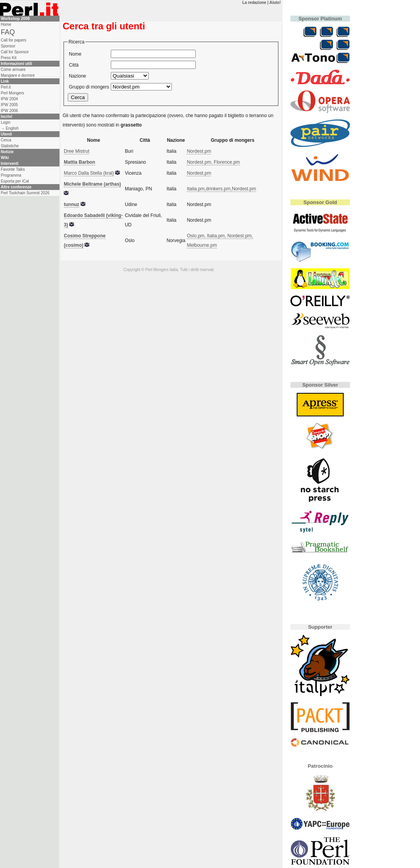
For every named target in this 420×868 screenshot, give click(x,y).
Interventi (10, 164)
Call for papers (14, 40)
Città (74, 65)
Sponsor (8, 46)
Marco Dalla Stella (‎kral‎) (89, 173)
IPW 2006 (9, 111)
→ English (10, 128)
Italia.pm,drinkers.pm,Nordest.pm (221, 189)
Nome (75, 54)
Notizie (7, 152)
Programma (11, 175)
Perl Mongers (12, 93)
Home (6, 24)
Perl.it (6, 87)
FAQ (8, 32)
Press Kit (9, 58)
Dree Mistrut (77, 151)
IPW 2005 (9, 105)
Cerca (6, 140)
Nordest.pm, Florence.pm (213, 162)
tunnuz (71, 204)
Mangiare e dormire (18, 75)
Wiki (5, 158)
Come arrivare (13, 70)
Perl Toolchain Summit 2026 (25, 193)
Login (5, 122)
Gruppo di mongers (89, 87)
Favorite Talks (13, 169)
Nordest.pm (199, 151)
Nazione (78, 76)
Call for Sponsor (15, 52)
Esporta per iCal (15, 181)
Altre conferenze (16, 187)
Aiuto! (275, 3)
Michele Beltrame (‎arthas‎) (92, 184)
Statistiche (10, 146)
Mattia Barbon (79, 162)
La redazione (254, 3)
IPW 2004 (9, 99)
